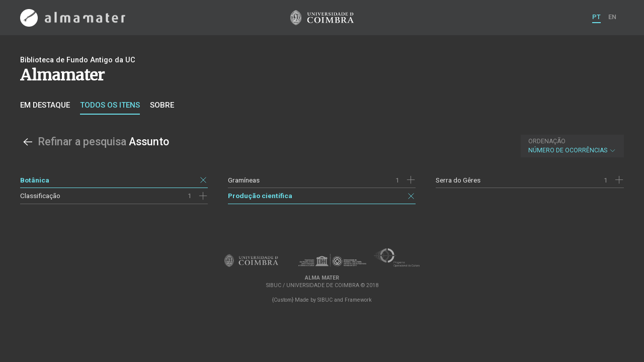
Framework (358, 300)
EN (612, 17)
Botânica (35, 180)
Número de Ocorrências (572, 146)
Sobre (162, 105)
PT (596, 17)
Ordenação (547, 141)
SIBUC (325, 300)
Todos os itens (110, 105)
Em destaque (45, 105)
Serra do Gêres (458, 180)
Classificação (40, 196)
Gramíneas (244, 180)
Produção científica (260, 196)
